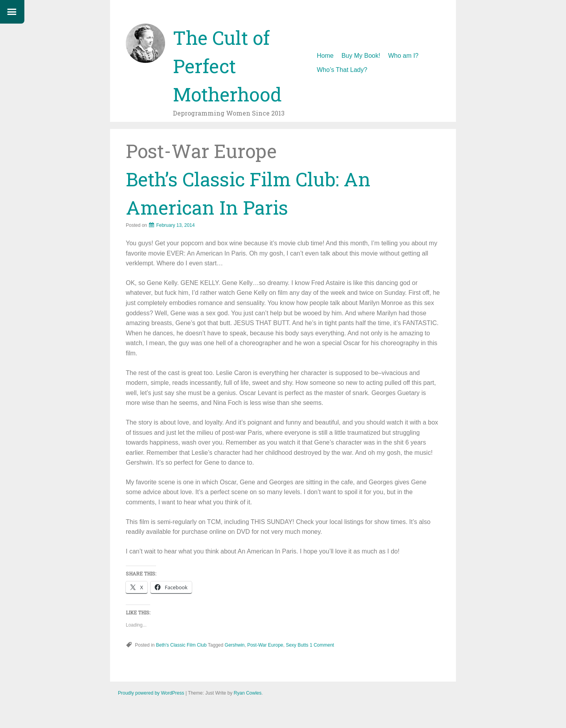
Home (325, 56)
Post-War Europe (265, 645)
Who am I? (403, 56)
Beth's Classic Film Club (181, 645)
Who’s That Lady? (342, 70)
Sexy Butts (297, 645)
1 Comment (322, 645)
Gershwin (235, 645)
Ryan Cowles (248, 693)
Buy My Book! (361, 56)
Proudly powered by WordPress (151, 693)
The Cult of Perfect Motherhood (227, 66)
